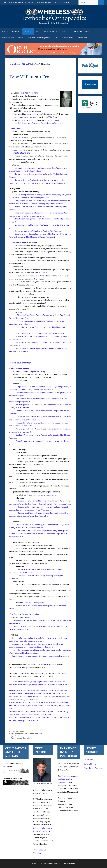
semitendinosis (36, 495)
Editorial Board (30, 2)
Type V (13, 736)
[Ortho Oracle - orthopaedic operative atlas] (53, 55)
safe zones (32, 243)
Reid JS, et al (35, 276)
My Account (65, 2)
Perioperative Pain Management (38, 38)
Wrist (40, 734)
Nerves (21, 38)
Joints (67, 31)
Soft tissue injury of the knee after (40, 123)
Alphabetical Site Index (44, 2)
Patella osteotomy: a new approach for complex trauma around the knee (40, 656)
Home (4, 2)
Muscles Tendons (8, 38)
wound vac (27, 603)
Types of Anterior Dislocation (21, 738)
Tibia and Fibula (21, 732)
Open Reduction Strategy (19, 368)
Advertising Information (16, 2)
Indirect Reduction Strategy (20, 363)
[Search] (101, 2)
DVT (37, 31)
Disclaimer (88, 760)
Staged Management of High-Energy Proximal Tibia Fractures (39, 231)
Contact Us (56, 2)
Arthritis (5, 31)
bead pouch (39, 603)
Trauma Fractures (67, 38)
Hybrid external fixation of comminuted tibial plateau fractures (41, 333)
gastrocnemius (51, 495)
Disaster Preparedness (51, 31)
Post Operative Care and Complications (25, 614)
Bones (29, 31)
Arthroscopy (16, 31)
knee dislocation (53, 120)
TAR (55, 38)
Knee (13, 734)
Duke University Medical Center (49, 863)
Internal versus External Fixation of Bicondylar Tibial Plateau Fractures (44, 327)
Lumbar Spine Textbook (81, 31)
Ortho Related (84, 38)
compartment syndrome (27, 117)
